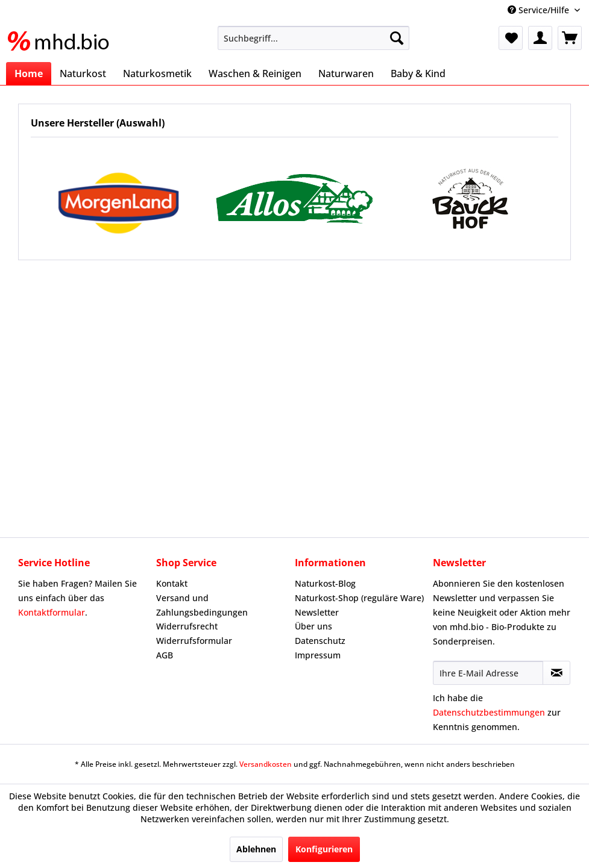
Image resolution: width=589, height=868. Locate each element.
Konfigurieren (324, 849)
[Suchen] (397, 38)
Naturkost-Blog (325, 583)
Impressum (318, 655)
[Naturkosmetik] (157, 73)
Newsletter (317, 612)
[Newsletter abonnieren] (556, 673)
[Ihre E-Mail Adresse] (488, 673)
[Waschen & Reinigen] (255, 73)
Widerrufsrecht (187, 626)
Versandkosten (266, 764)
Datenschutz (320, 641)
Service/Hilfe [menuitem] (540, 10)
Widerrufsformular (194, 641)
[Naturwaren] (346, 73)
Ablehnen (256, 849)
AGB (165, 655)
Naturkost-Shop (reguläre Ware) (359, 598)
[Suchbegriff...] (313, 38)
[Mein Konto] (540, 38)
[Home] (29, 73)
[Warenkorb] (570, 38)
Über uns (313, 626)
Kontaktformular (52, 612)
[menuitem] (313, 38)
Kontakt (172, 583)
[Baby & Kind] (418, 73)
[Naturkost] (83, 73)
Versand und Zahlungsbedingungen (202, 605)
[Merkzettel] (511, 38)
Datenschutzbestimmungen (489, 712)
